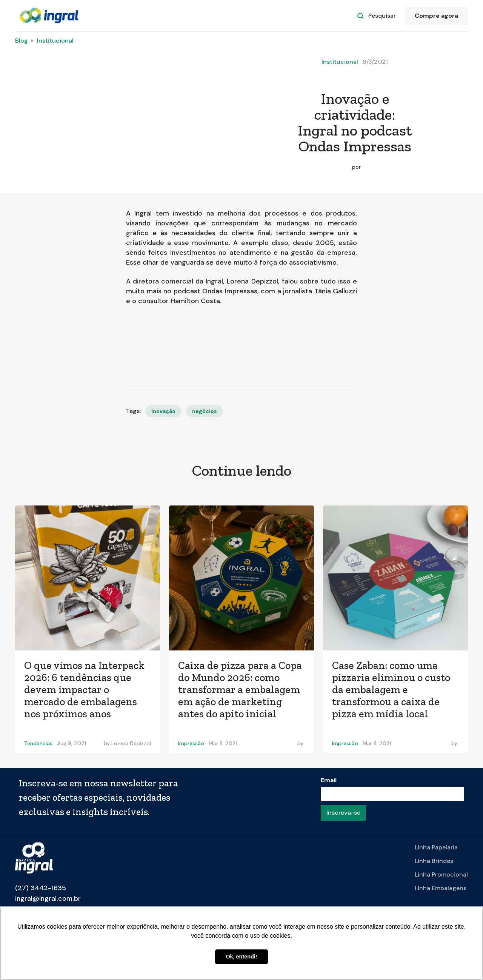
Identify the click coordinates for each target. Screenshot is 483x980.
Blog (22, 41)
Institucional (55, 41)
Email (329, 780)
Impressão (191, 743)
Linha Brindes (434, 861)
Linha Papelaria (436, 847)
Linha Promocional (441, 874)
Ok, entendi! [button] (241, 957)
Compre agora (436, 16)
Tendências (38, 743)
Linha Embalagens (441, 888)
